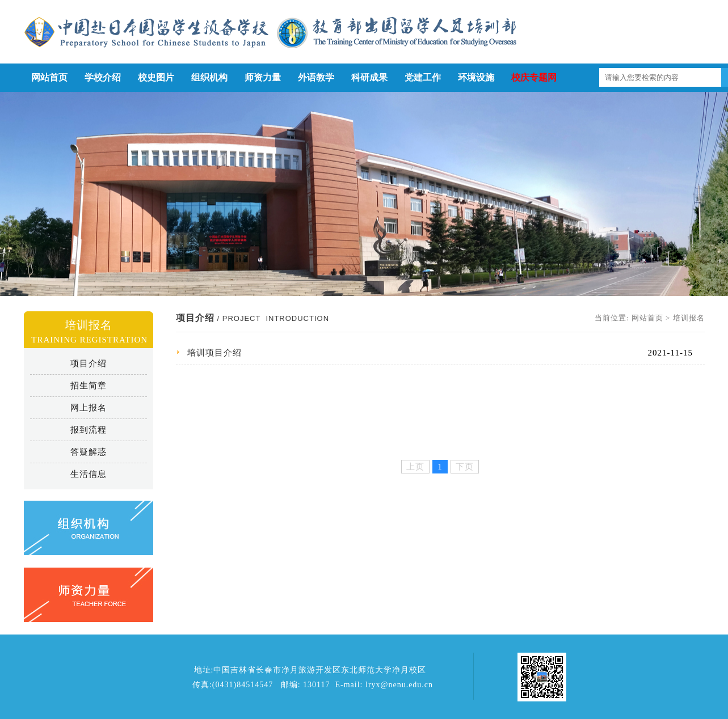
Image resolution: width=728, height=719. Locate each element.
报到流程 (89, 430)
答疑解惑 (89, 452)
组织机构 (209, 77)
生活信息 (89, 474)
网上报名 (89, 408)
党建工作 (423, 77)
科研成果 (369, 77)
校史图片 (156, 77)
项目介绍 (89, 363)
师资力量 (263, 77)
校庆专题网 (534, 77)
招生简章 (89, 386)
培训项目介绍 (214, 353)
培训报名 (689, 318)
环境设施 (476, 77)
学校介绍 (103, 77)
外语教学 (316, 77)
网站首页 (49, 77)
